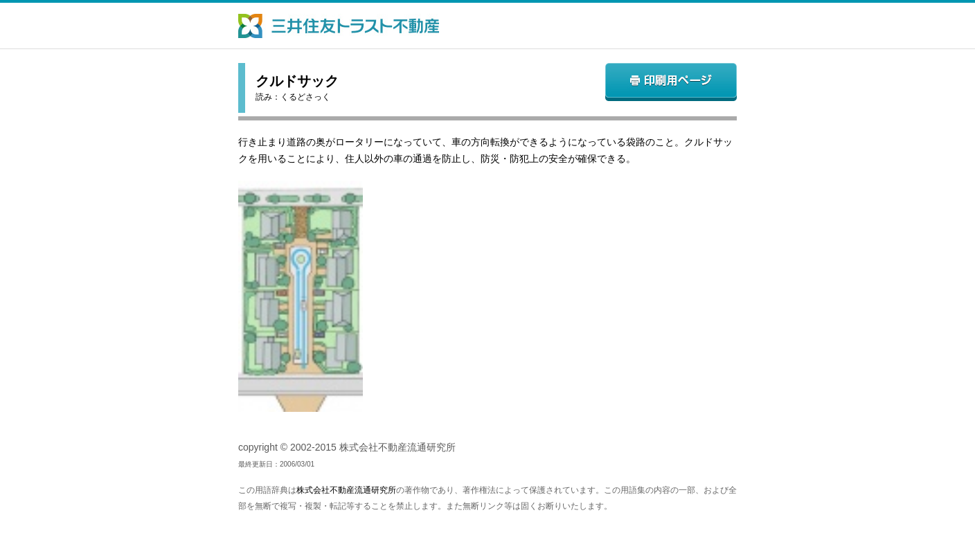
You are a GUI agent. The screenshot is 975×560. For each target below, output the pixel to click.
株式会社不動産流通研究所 (346, 490)
